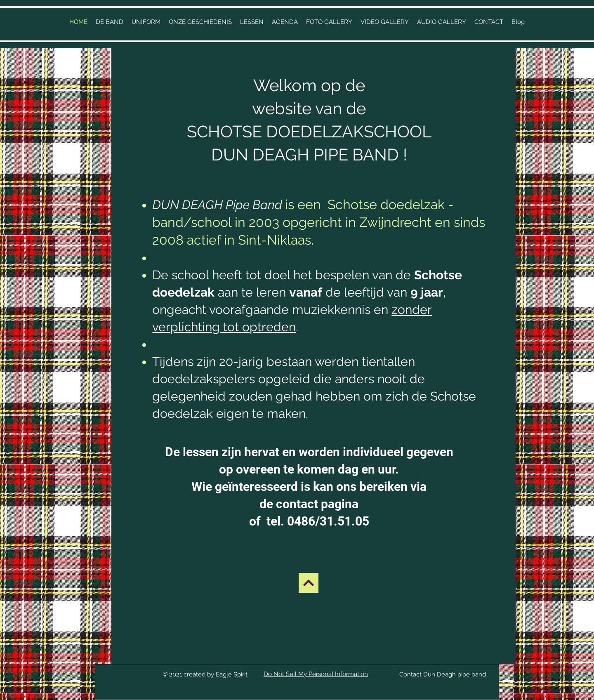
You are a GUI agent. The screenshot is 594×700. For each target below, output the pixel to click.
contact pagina (317, 504)
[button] (200, 22)
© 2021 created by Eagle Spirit (205, 674)
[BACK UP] (309, 583)
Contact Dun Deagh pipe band (443, 674)
